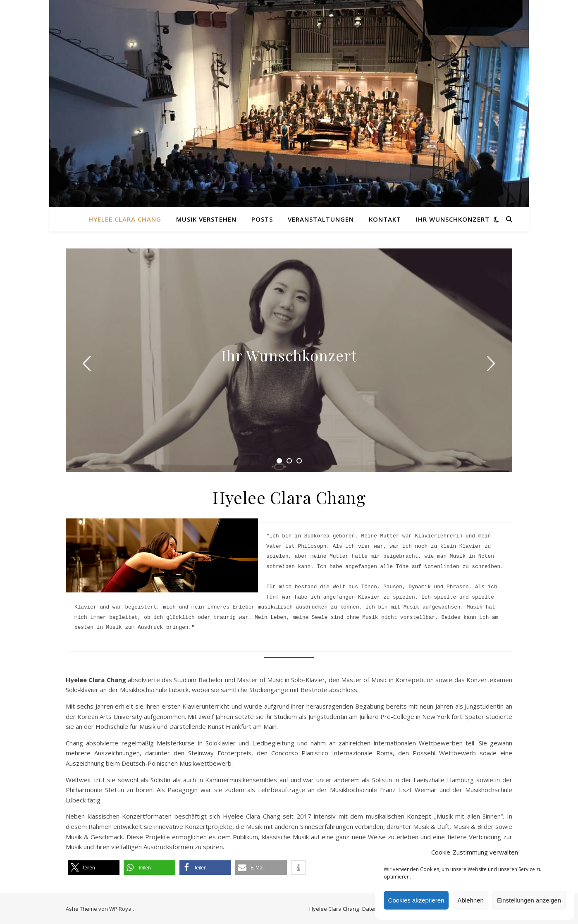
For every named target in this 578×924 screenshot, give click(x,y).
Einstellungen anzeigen (529, 900)
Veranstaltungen (321, 219)
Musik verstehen (206, 219)
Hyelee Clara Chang (125, 219)
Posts (262, 219)
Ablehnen (470, 900)
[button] (94, 868)
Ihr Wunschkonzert (453, 219)
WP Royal (121, 909)
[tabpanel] (289, 360)
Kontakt (385, 219)
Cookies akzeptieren (416, 900)
